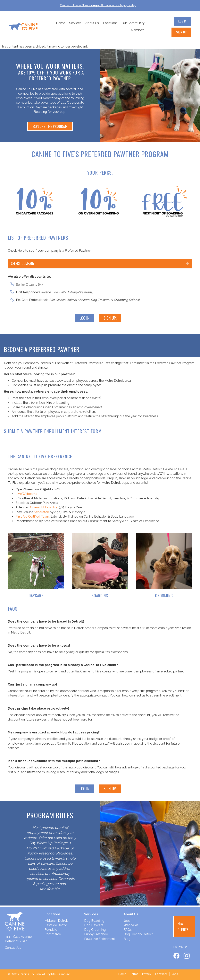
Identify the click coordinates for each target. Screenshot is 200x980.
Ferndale (51, 930)
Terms (134, 974)
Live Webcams (26, 494)
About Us (92, 23)
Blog (127, 939)
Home (61, 23)
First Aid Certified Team (32, 516)
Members (138, 30)
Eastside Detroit (56, 925)
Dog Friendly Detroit (138, 934)
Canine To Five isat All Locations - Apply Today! (98, 5)
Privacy (147, 974)
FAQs (128, 930)
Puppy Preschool (96, 934)
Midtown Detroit (56, 921)
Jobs (127, 921)
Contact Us (13, 948)
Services (75, 23)
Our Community (133, 23)
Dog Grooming (95, 930)
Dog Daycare (94, 925)
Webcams (131, 925)
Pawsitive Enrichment (100, 939)
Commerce (53, 934)
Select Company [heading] (23, 263)
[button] (187, 264)
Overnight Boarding (44, 507)
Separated (42, 512)
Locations (110, 23)
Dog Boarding (94, 921)
